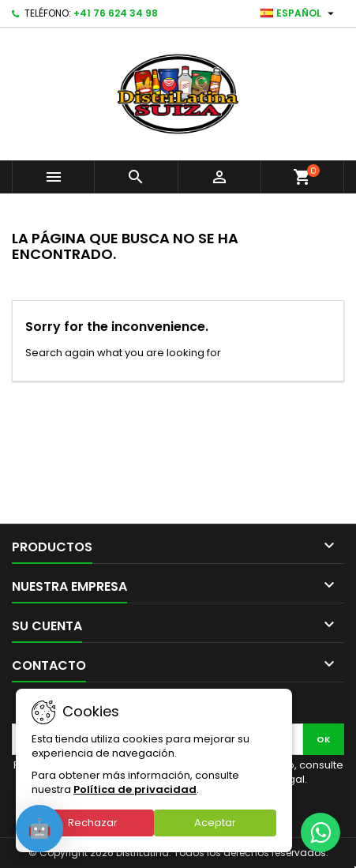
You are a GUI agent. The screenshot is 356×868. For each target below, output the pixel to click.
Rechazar (93, 823)
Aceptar (215, 823)
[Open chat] (39, 829)
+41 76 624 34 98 (116, 13)
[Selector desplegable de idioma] (299, 13)
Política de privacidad (135, 789)
